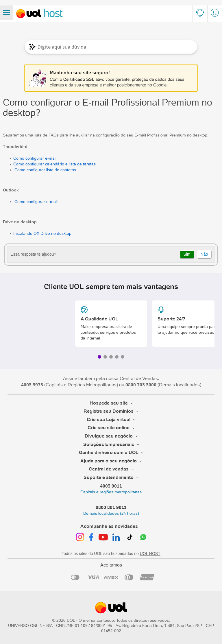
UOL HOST (150, 553)
